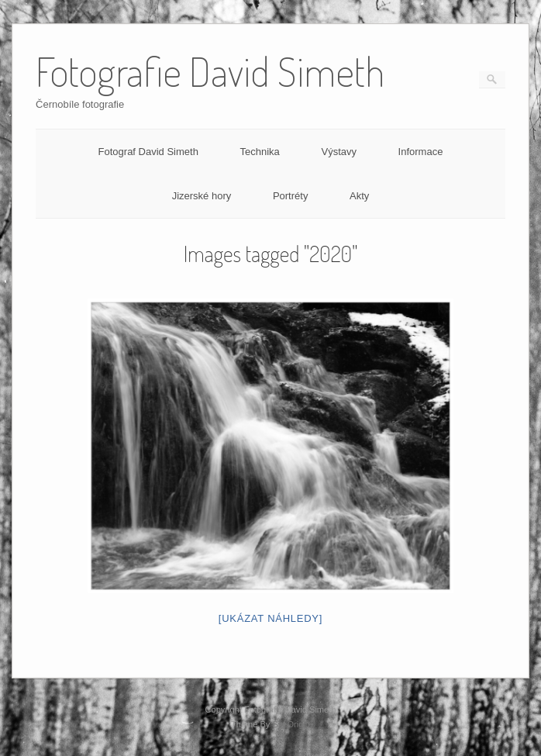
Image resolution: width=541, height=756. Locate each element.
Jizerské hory (202, 196)
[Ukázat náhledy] (270, 618)
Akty (359, 196)
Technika (260, 152)
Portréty (291, 196)
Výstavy (339, 152)
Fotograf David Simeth (148, 152)
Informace (421, 152)
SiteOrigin (291, 724)
